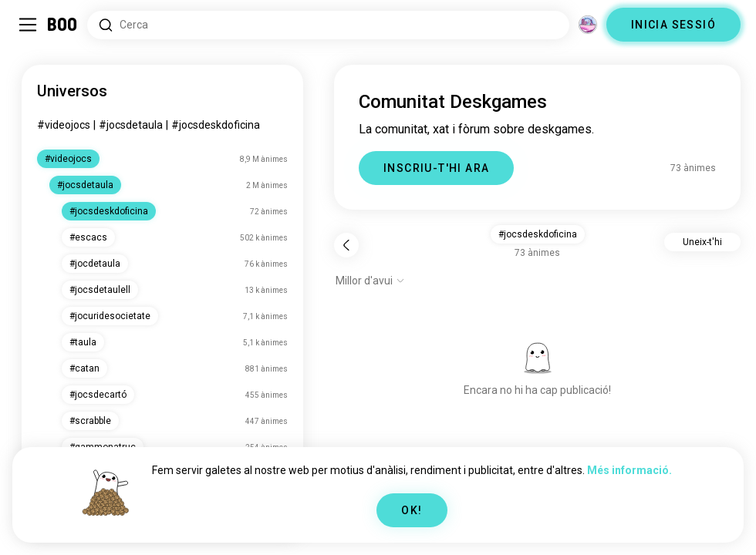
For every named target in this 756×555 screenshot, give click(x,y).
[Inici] (63, 25)
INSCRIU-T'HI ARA (436, 168)
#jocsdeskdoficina (216, 125)
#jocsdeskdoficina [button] (538, 234)
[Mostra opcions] (370, 281)
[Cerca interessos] (328, 25)
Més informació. (629, 470)
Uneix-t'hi (702, 242)
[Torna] (346, 245)
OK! (412, 510)
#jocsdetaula (131, 125)
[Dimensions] (588, 25)
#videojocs (64, 125)
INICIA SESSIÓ (673, 25)
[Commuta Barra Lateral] (28, 25)
